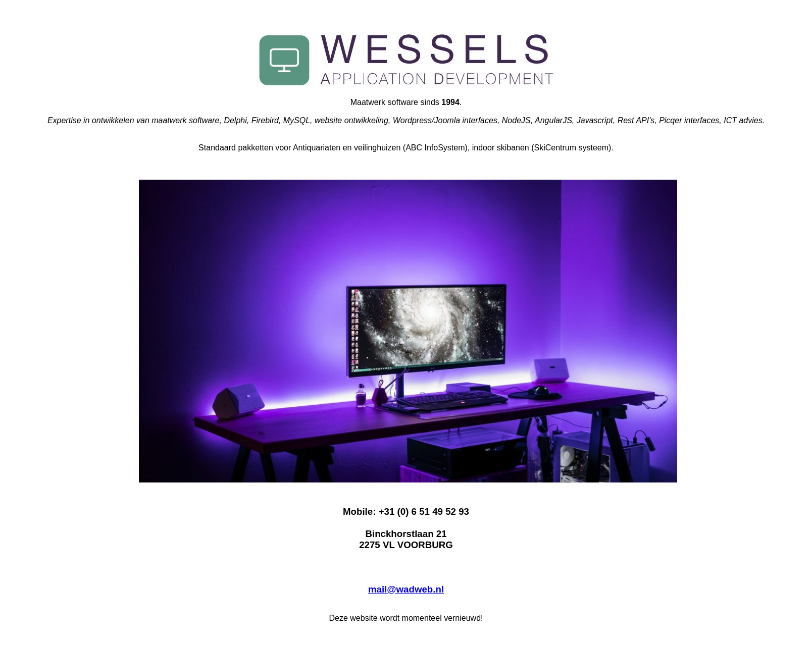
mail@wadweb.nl (406, 589)
